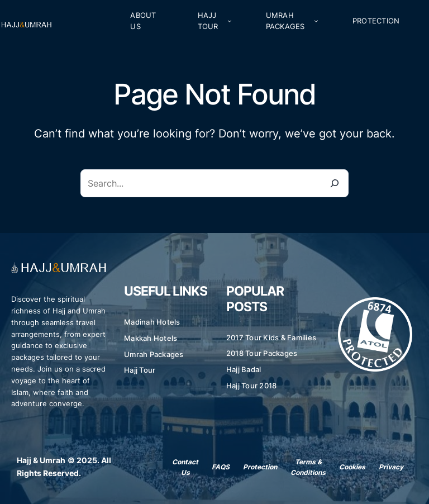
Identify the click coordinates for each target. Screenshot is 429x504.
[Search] (335, 183)
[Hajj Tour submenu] (230, 21)
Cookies (352, 467)
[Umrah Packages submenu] (316, 21)
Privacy (391, 467)
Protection (260, 467)
